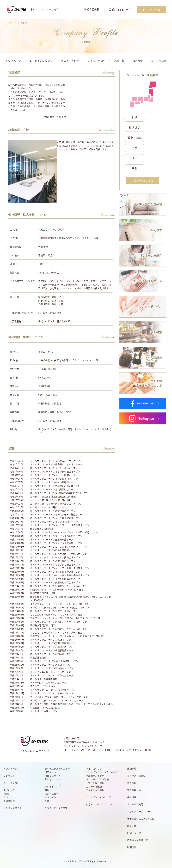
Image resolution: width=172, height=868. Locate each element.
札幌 (135, 118)
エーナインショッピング (98, 797)
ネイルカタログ (96, 61)
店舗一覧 (119, 61)
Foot (6, 797)
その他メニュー (53, 779)
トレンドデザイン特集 (97, 779)
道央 (135, 158)
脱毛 (47, 790)
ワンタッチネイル (12, 808)
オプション (50, 797)
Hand (6, 794)
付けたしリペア (53, 776)
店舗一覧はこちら (143, 180)
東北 (135, 168)
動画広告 (132, 847)
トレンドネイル (152, 9)
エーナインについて (41, 61)
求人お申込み (134, 790)
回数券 (48, 801)
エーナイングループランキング (102, 772)
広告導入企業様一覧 (137, 840)
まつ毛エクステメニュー (57, 769)
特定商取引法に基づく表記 (141, 819)
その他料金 (9, 801)
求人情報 (138, 61)
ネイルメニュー (11, 790)
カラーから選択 (94, 786)
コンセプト (9, 776)
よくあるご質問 (135, 804)
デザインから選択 (95, 783)
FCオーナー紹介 (135, 833)
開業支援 (132, 826)
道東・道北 (135, 138)
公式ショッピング (119, 9)
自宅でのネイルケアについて (101, 804)
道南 (135, 148)
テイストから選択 (95, 790)
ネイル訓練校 (159, 61)
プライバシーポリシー (139, 811)
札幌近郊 (135, 128)
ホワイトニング (53, 786)
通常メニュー (52, 772)
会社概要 (132, 797)
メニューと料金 (70, 61)
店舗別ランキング (95, 776)
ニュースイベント (12, 783)
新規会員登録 (92, 9)
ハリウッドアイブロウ (56, 808)
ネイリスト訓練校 (136, 776)
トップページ (12, 23)
